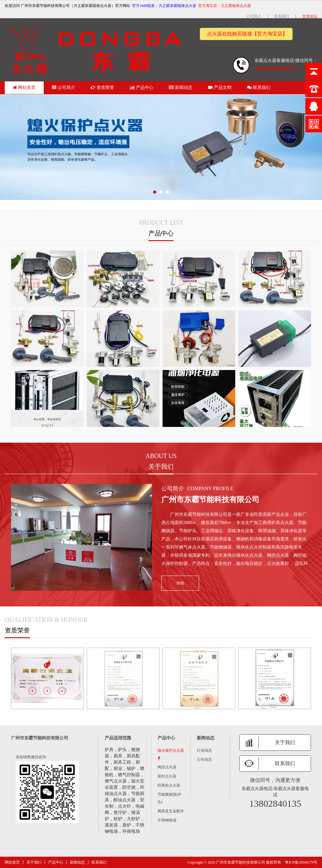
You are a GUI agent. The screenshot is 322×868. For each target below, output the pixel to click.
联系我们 (282, 16)
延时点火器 (167, 776)
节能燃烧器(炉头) (169, 798)
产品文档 (220, 88)
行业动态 (204, 750)
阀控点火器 (167, 767)
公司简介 (254, 16)
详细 (185, 583)
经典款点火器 (169, 785)
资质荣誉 (103, 88)
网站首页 (24, 88)
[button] (155, 192)
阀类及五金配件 (171, 811)
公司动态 (204, 760)
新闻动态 (181, 88)
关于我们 (34, 862)
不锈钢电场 (167, 820)
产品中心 (142, 88)
